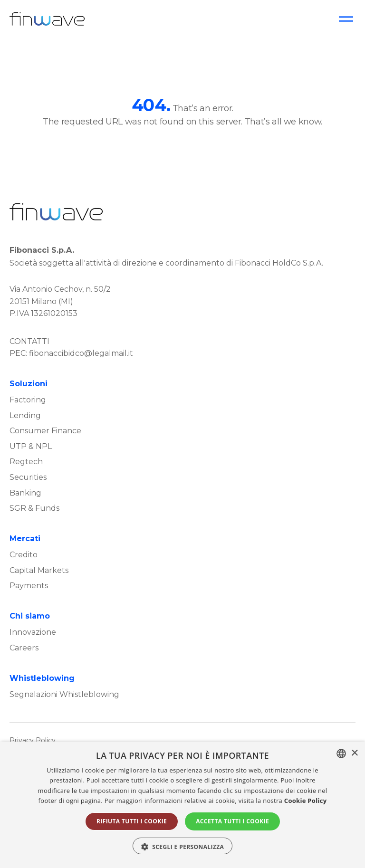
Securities (28, 477)
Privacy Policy (33, 740)
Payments (29, 586)
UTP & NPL (31, 446)
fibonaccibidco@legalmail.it (81, 353)
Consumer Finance (45, 431)
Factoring (28, 400)
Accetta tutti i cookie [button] (232, 821)
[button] (183, 846)
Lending (25, 415)
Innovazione (33, 632)
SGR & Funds (34, 508)
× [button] (354, 753)
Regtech (26, 462)
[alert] (182, 805)
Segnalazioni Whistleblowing (64, 694)
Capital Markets (39, 570)
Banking (25, 493)
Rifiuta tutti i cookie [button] (132, 821)
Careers (24, 648)
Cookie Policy (306, 801)
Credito (24, 555)
